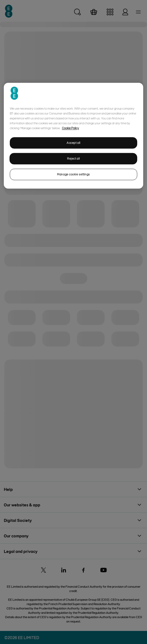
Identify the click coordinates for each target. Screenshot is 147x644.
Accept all (73, 143)
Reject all (73, 159)
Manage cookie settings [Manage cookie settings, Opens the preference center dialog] (73, 174)
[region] (74, 136)
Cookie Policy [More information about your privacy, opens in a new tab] (71, 128)
